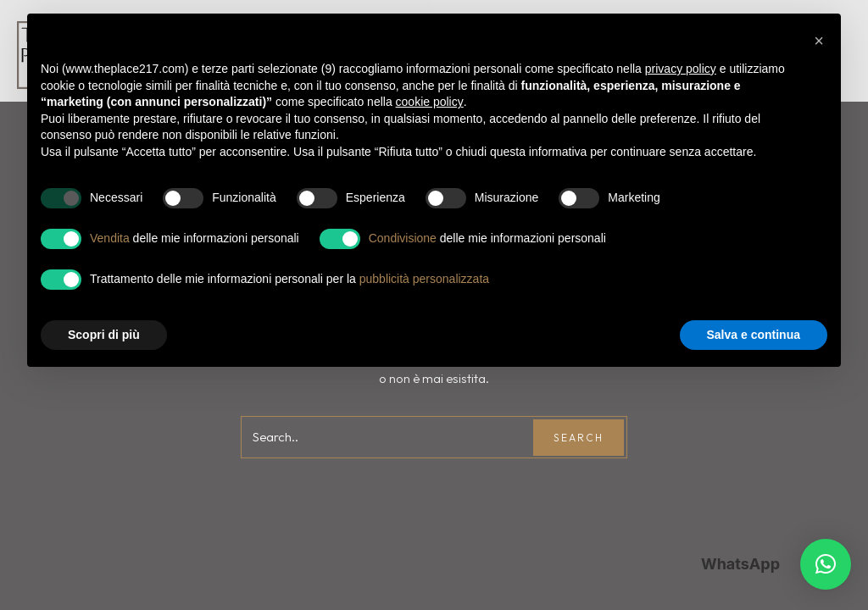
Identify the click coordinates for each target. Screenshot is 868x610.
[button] (826, 564)
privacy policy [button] (681, 69)
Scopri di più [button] (104, 335)
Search (579, 438)
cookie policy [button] (430, 102)
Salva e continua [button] (754, 335)
